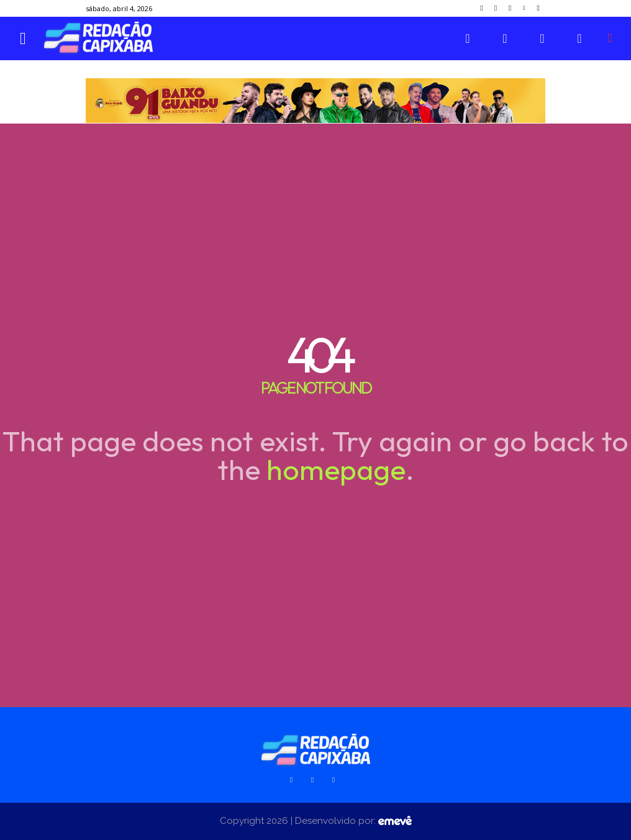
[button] (610, 38)
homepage (336, 469)
